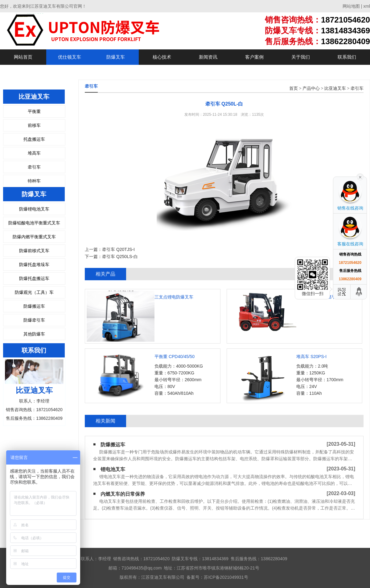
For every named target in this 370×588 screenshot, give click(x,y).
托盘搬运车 (34, 139)
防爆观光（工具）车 (34, 292)
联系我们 (347, 57)
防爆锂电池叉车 (34, 209)
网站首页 (23, 57)
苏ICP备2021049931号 (226, 577)
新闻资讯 (208, 57)
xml (367, 6)
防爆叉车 (116, 57)
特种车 (34, 181)
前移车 (34, 125)
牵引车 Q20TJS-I (118, 249)
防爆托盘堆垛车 (34, 265)
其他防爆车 (34, 334)
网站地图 (351, 6)
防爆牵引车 (34, 320)
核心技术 (162, 57)
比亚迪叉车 (335, 88)
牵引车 (34, 167)
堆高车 (34, 153)
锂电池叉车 (113, 469)
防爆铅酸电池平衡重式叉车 (34, 223)
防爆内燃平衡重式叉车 (34, 237)
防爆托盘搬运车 (34, 278)
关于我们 (301, 57)
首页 (294, 88)
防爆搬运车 (34, 306)
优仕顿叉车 (70, 57)
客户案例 (254, 57)
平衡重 (34, 111)
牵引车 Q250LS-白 (120, 256)
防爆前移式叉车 (34, 251)
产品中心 (311, 88)
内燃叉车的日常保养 (123, 494)
